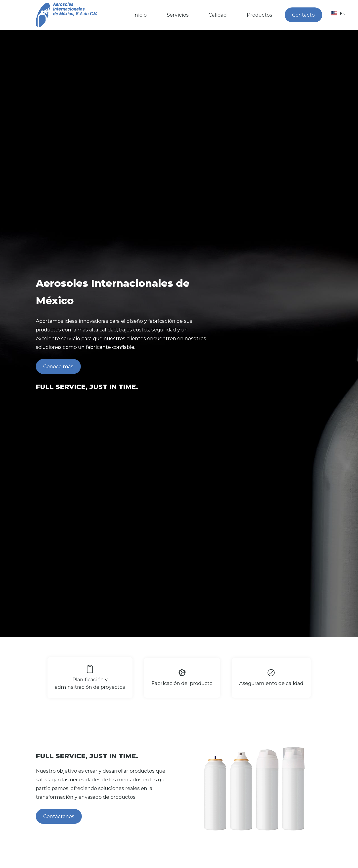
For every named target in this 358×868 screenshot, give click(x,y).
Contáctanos (59, 816)
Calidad (218, 15)
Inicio (140, 15)
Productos (259, 15)
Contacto (303, 15)
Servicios (178, 15)
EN (338, 14)
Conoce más (58, 366)
